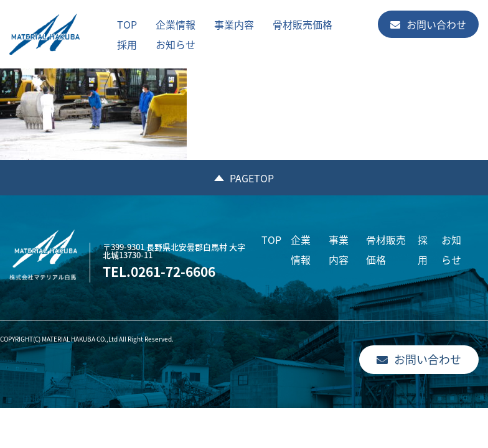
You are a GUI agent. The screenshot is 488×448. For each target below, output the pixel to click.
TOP (127, 24)
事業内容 (234, 24)
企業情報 (176, 24)
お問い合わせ (428, 24)
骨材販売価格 (303, 24)
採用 (127, 44)
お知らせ (176, 44)
